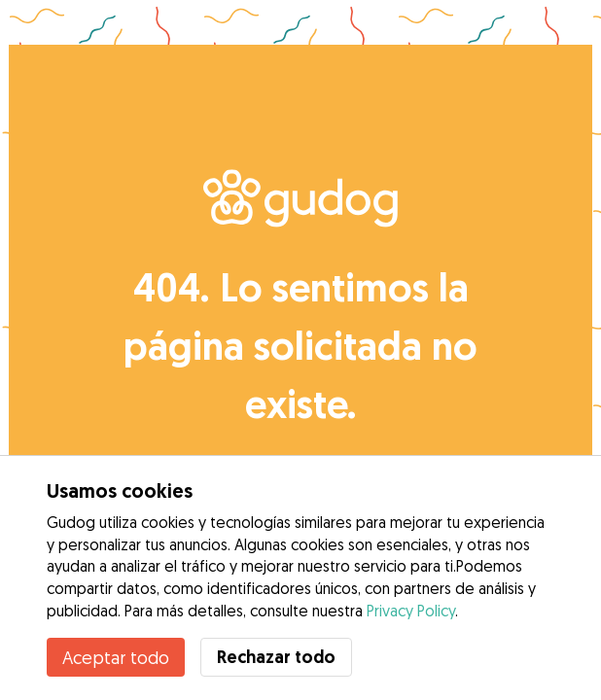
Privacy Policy (411, 611)
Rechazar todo (276, 657)
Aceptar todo (116, 657)
